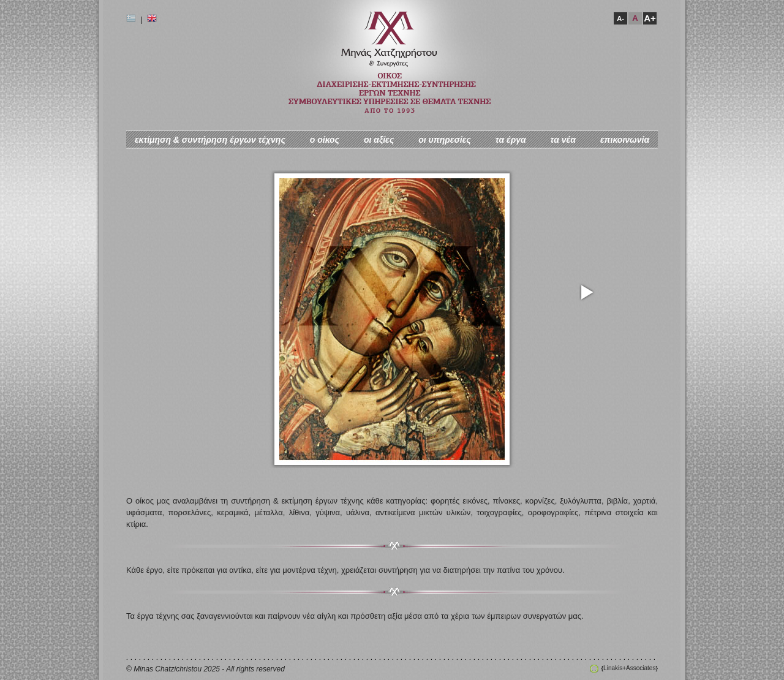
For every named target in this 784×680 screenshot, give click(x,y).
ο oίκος (325, 140)
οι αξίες (379, 140)
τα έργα (511, 140)
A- (620, 18)
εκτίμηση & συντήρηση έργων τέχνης (210, 140)
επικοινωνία (625, 140)
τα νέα (563, 140)
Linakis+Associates (630, 668)
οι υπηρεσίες (445, 140)
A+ (650, 18)
